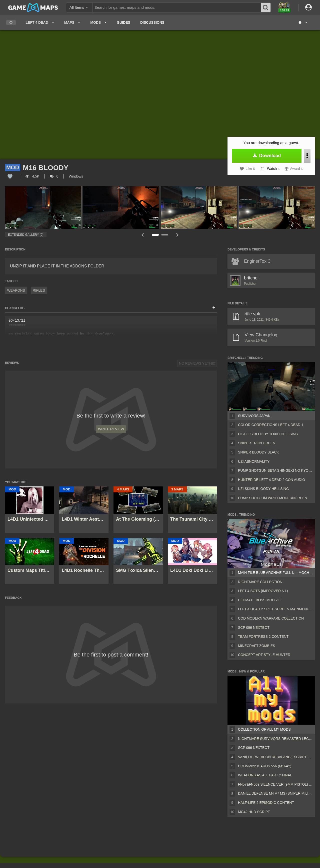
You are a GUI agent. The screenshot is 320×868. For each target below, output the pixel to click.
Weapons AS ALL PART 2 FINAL (265, 775)
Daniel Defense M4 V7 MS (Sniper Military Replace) (275, 793)
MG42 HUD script (254, 812)
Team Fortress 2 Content (263, 637)
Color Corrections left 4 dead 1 (271, 425)
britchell (252, 278)
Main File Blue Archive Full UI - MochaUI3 (275, 573)
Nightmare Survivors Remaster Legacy (275, 739)
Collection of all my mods (264, 729)
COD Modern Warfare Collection (271, 618)
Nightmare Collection (260, 582)
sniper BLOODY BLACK (258, 452)
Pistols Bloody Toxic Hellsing (268, 434)
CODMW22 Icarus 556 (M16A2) (265, 766)
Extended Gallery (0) (26, 235)
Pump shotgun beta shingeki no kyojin (275, 470)
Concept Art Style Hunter (264, 655)
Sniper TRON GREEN (257, 443)
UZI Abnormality (254, 461)
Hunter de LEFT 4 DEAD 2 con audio (271, 480)
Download (267, 156)
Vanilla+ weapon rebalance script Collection (275, 757)
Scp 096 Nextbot (254, 628)
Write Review (111, 429)
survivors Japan (254, 416)
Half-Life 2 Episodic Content (266, 803)
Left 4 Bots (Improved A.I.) (263, 591)
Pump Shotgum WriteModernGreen (273, 498)
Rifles (39, 290)
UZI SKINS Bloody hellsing (263, 489)
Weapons (16, 290)
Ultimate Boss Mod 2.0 (259, 600)
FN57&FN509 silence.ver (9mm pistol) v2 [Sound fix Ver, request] (275, 784)
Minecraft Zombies (256, 646)
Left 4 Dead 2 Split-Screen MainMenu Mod (275, 609)
